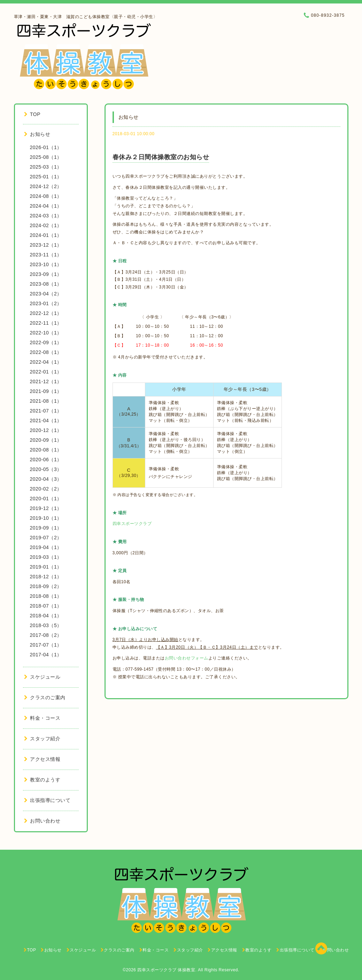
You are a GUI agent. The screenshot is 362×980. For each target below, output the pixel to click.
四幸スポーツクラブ (132, 524)
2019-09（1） (46, 528)
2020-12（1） (46, 430)
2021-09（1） (46, 391)
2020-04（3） (46, 479)
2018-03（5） (46, 625)
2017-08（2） (46, 635)
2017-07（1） (46, 645)
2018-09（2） (46, 586)
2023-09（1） (46, 274)
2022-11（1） (46, 323)
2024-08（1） (46, 196)
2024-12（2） (46, 186)
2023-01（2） (46, 303)
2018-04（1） (46, 616)
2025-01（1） (46, 177)
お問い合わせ (42, 821)
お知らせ (37, 134)
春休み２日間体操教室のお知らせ (161, 157)
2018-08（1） (46, 596)
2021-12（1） (46, 381)
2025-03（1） (46, 167)
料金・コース (42, 718)
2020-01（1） (46, 499)
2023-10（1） (46, 264)
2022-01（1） (46, 372)
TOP (32, 114)
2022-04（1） (46, 362)
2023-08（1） (46, 284)
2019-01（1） (46, 567)
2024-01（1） (46, 235)
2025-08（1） (46, 157)
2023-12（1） (46, 245)
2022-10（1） (46, 333)
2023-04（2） (46, 294)
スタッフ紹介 (42, 739)
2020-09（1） (46, 440)
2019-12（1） (46, 508)
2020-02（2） (46, 489)
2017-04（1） (46, 655)
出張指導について (47, 800)
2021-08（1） (46, 401)
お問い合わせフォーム (187, 658)
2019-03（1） (46, 557)
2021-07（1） (46, 411)
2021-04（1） (46, 420)
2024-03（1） (46, 216)
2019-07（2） (46, 538)
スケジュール (42, 677)
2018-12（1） (46, 577)
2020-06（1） (46, 460)
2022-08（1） (46, 352)
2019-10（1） (46, 518)
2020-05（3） (46, 469)
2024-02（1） (46, 225)
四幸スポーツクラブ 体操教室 (166, 970)
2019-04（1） (46, 547)
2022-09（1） (46, 342)
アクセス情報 (42, 759)
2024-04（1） (46, 206)
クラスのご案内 (45, 697)
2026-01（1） (46, 147)
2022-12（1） (46, 313)
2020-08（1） (46, 450)
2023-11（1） (46, 255)
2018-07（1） (46, 606)
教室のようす (42, 780)
